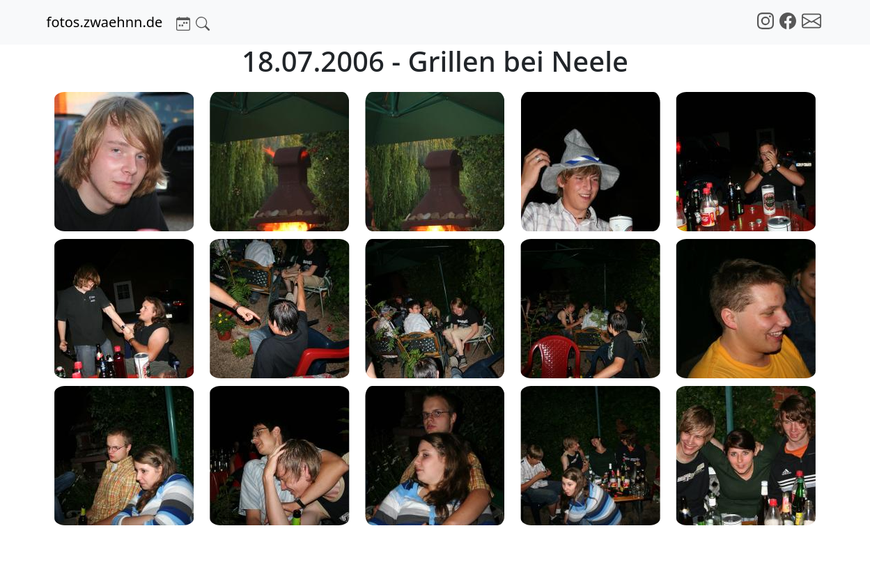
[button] (183, 22)
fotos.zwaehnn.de (105, 22)
